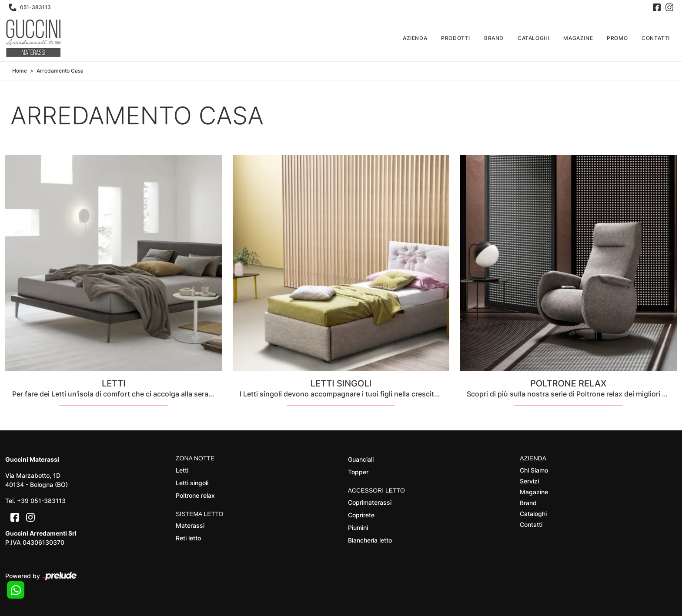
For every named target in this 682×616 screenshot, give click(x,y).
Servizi (529, 481)
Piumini (358, 528)
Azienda (415, 38)
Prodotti (456, 38)
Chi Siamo (534, 470)
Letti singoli (192, 483)
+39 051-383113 (41, 501)
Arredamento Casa (60, 71)
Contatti (656, 38)
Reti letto (188, 538)
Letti (182, 470)
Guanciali (361, 459)
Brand (494, 38)
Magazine (578, 38)
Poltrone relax (195, 495)
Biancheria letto (370, 540)
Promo (617, 38)
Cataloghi (533, 38)
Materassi (190, 526)
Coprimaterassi (370, 502)
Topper (358, 472)
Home (20, 71)
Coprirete (361, 515)
